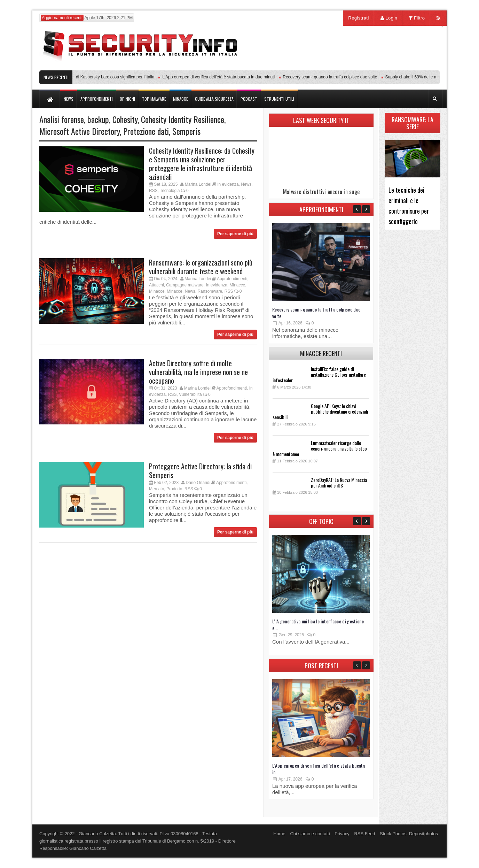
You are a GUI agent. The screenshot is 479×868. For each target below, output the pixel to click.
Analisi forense (62, 119)
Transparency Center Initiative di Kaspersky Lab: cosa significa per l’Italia (89, 77)
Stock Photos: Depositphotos (409, 834)
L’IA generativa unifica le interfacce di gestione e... (318, 624)
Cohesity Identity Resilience (183, 119)
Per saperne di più (235, 234)
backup (98, 119)
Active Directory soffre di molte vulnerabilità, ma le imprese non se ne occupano (198, 372)
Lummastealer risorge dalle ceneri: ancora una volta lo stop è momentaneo (320, 448)
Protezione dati (146, 131)
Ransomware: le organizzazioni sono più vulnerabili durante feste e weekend (201, 267)
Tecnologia (170, 191)
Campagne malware (185, 285)
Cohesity (125, 119)
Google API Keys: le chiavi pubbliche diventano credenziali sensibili (320, 411)
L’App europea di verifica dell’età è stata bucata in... (319, 769)
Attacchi (156, 285)
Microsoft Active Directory (80, 131)
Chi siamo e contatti (310, 834)
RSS (153, 191)
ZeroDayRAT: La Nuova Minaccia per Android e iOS (339, 482)
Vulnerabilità (190, 394)
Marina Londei (198, 184)
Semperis (186, 131)
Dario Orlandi (198, 483)
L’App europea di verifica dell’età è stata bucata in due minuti (221, 77)
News (246, 184)
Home (279, 834)
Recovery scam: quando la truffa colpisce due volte (332, 77)
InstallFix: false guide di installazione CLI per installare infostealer (319, 374)
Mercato (156, 489)
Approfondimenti (232, 279)
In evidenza (228, 184)
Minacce (237, 285)
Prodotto (174, 489)
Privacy (342, 834)
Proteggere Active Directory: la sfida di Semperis (200, 471)
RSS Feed (364, 834)
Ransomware (210, 291)
